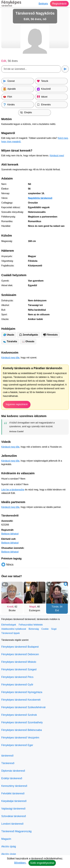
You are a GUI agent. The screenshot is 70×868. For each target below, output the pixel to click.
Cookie (45, 629)
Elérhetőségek (9, 625)
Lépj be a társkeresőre (13, 490)
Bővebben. (20, 863)
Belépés (43, 4)
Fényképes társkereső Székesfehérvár (24, 707)
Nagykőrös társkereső (40, 198)
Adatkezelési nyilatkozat (14, 629)
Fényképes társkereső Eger (17, 745)
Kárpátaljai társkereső (14, 801)
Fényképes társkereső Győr (17, 685)
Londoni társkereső (12, 824)
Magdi (33, 607)
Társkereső (8, 763)
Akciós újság (9, 846)
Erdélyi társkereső (12, 778)
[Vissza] (6, 596)
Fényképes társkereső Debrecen (20, 654)
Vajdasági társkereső (13, 809)
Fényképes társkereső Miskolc (19, 662)
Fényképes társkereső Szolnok (19, 715)
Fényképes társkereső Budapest (20, 647)
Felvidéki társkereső (13, 793)
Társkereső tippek (10, 633)
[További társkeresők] (64, 596)
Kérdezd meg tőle (10, 358)
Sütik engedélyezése (42, 863)
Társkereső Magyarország (16, 831)
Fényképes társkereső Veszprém (20, 738)
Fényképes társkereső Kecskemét (21, 700)
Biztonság (34, 629)
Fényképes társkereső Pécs (17, 677)
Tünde (55, 607)
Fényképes (11, 4)
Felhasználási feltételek (31, 625)
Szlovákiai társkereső (14, 816)
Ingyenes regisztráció (17, 404)
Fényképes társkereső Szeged (19, 669)
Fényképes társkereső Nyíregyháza (22, 692)
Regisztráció (59, 4)
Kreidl (10, 607)
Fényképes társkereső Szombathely (22, 722)
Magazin (6, 839)
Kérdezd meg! (57, 156)
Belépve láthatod (10, 534)
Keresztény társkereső (14, 786)
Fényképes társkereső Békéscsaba (22, 730)
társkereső (7, 756)
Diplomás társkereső (13, 771)
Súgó (54, 629)
